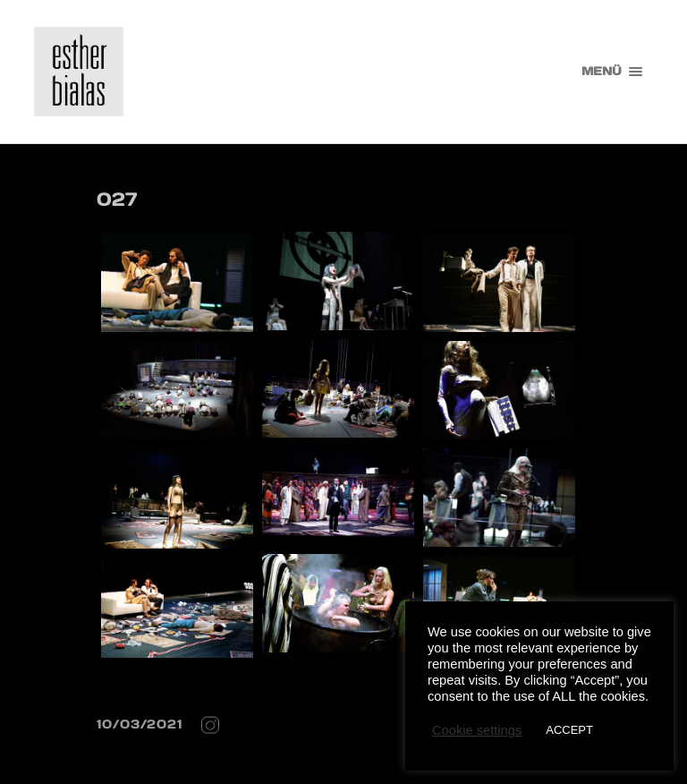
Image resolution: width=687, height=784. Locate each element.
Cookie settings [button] (477, 730)
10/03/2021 (140, 724)
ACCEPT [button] (569, 730)
